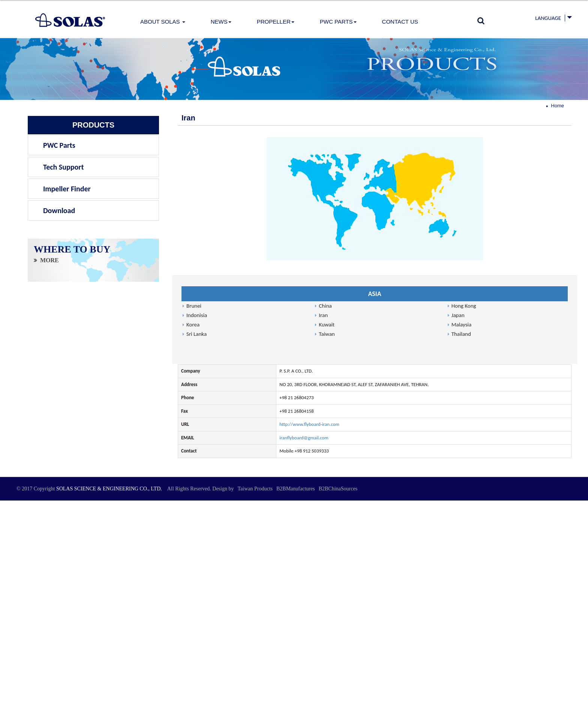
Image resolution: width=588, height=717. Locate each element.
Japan (458, 315)
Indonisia (197, 315)
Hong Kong (464, 306)
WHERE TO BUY (72, 250)
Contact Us (400, 22)
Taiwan (327, 334)
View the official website (51, 566)
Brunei (194, 306)
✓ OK (162, 713)
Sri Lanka (196, 334)
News (221, 22)
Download (59, 210)
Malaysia (462, 325)
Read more (13, 566)
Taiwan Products (255, 489)
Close (5, 504)
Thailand (461, 334)
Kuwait (327, 325)
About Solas (163, 22)
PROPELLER (276, 22)
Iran (323, 315)
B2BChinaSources (338, 489)
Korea (193, 325)
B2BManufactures (296, 489)
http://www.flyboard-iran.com (309, 424)
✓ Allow (8, 518)
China (325, 306)
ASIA (374, 294)
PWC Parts (338, 22)
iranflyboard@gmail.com (304, 438)
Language (548, 18)
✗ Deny (8, 525)
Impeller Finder (67, 189)
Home (557, 106)
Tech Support (63, 167)
